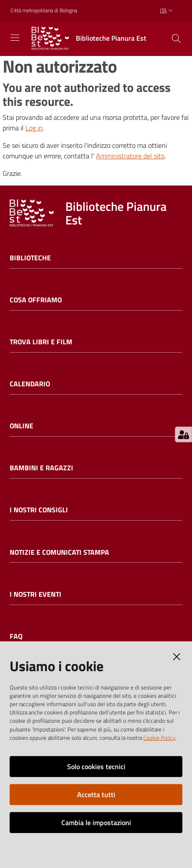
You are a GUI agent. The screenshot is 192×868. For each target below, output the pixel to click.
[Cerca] (176, 38)
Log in (34, 128)
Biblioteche (30, 258)
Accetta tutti (96, 794)
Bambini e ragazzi (41, 468)
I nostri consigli (39, 510)
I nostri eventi (36, 594)
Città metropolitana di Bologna (44, 10)
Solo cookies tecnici (96, 766)
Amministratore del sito (130, 156)
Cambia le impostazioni (96, 822)
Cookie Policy (159, 738)
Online (21, 426)
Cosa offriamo (36, 300)
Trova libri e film (41, 342)
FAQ (16, 636)
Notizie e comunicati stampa (59, 552)
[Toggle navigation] (15, 38)
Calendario (30, 384)
